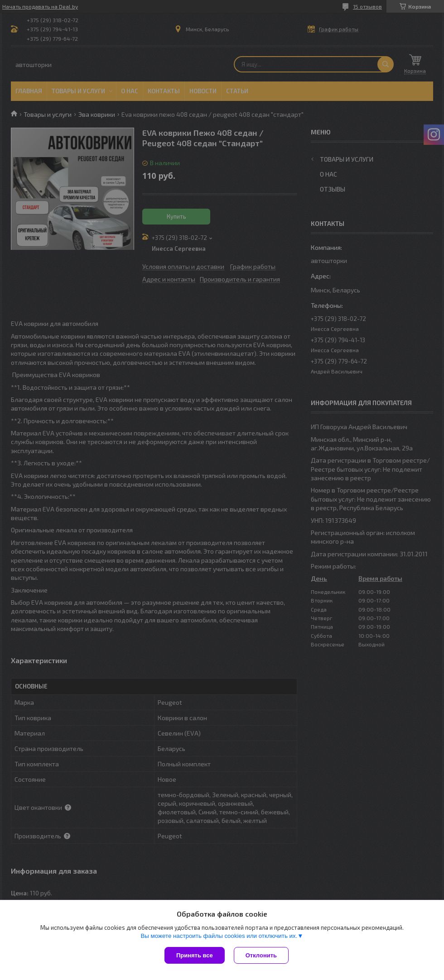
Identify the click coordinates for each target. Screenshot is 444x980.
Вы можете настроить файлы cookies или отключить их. (219, 936)
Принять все (195, 955)
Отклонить (261, 955)
